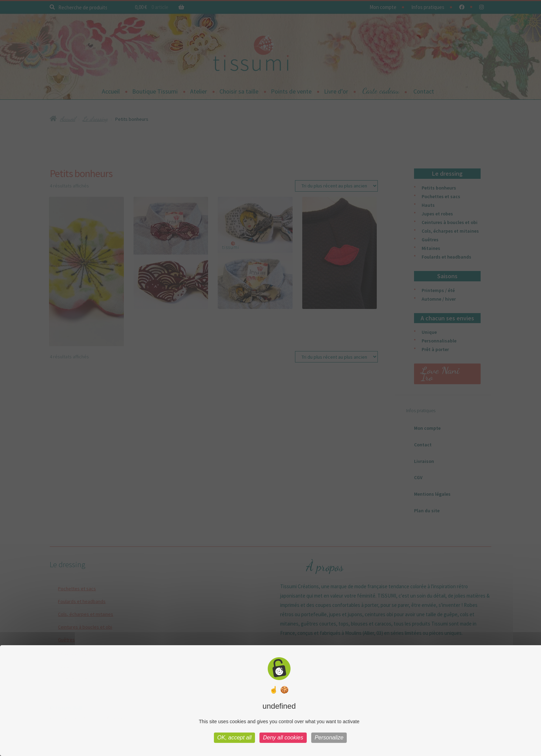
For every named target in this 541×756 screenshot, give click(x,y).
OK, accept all (235, 738)
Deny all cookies (283, 738)
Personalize (329, 738)
